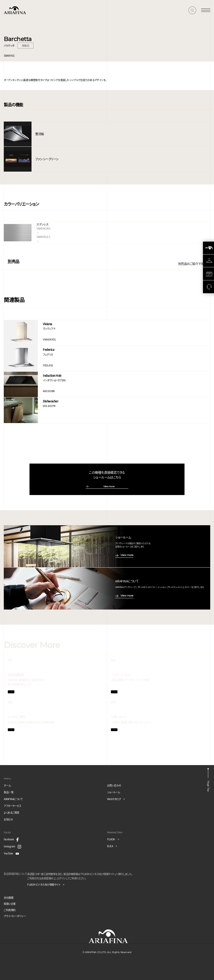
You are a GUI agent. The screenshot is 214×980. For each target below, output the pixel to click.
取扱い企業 (10, 904)
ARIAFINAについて (13, 799)
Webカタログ (114, 799)
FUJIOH (111, 839)
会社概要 (9, 898)
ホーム (7, 785)
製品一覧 (9, 792)
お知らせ (8, 819)
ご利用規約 (10, 910)
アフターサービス (12, 806)
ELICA (110, 846)
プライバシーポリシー (15, 916)
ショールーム (114, 792)
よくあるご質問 (11, 813)
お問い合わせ (114, 785)
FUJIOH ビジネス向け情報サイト (44, 884)
